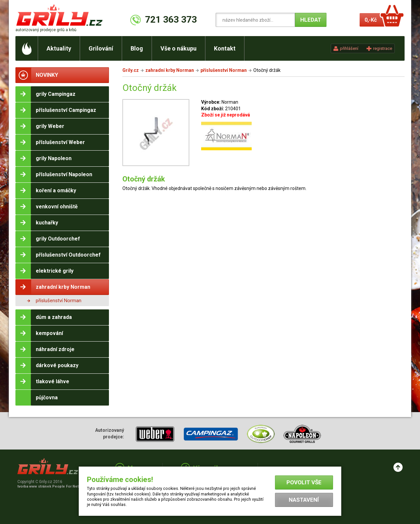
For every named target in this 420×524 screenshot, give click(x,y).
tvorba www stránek (52, 486)
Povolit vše (304, 482)
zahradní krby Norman (170, 70)
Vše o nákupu (178, 48)
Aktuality (59, 48)
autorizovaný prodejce (46, 30)
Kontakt (225, 48)
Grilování (101, 48)
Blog (137, 48)
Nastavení (304, 500)
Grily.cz (131, 70)
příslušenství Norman (59, 301)
